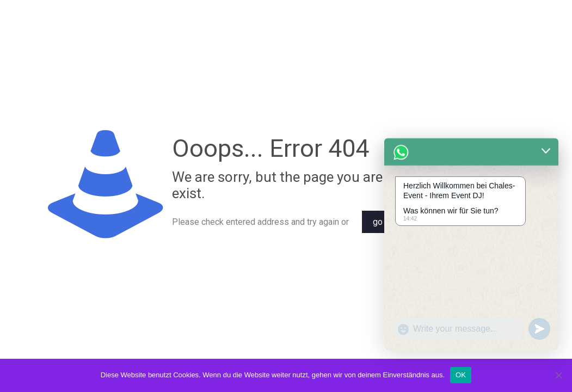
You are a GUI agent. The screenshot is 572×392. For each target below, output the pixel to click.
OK (461, 375)
